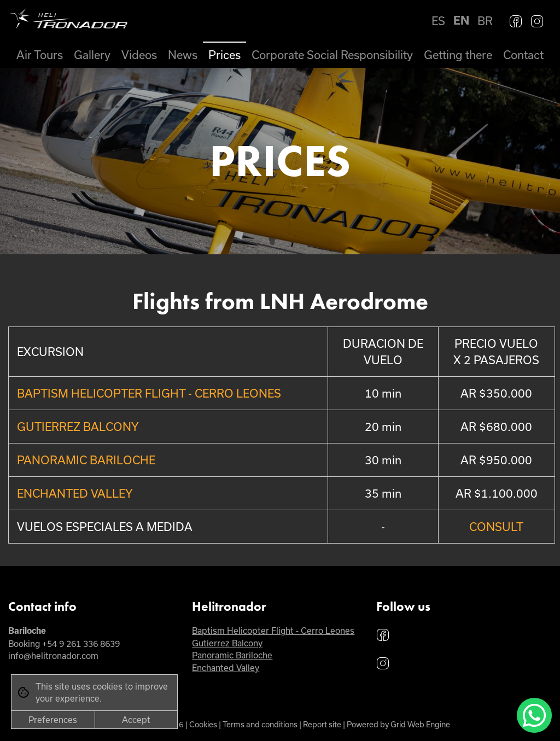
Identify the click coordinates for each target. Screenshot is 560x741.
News (183, 55)
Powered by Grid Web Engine (398, 724)
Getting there (458, 55)
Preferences (53, 720)
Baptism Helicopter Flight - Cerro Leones (273, 631)
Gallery (92, 55)
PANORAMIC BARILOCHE (86, 460)
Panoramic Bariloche (232, 655)
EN (461, 21)
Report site (322, 724)
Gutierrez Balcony (227, 643)
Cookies (203, 724)
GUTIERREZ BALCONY (78, 427)
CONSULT (496, 527)
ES (438, 21)
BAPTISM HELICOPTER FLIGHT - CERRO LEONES (149, 393)
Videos (139, 55)
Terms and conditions (260, 724)
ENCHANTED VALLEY (75, 493)
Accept (136, 720)
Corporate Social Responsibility (332, 55)
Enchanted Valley (226, 668)
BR (485, 21)
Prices (224, 55)
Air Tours (40, 55)
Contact (523, 55)
